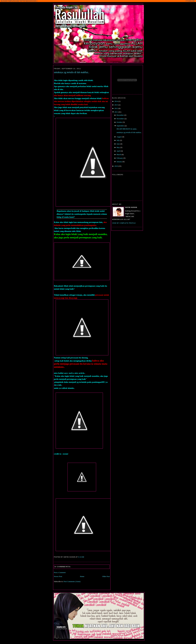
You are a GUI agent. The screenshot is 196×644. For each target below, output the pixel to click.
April (118, 151)
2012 (116, 108)
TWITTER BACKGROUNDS (28, 1)
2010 (116, 166)
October (119, 122)
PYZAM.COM (190, 1)
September (120, 126)
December (120, 115)
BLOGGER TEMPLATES (8, 1)
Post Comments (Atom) (72, 581)
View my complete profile (124, 223)
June (118, 144)
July (118, 140)
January (119, 162)
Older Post (106, 576)
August (119, 137)
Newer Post (58, 576)
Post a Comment (60, 572)
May (118, 147)
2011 (116, 112)
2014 (116, 101)
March (119, 154)
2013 (116, 105)
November (120, 119)
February (120, 158)
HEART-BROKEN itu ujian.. (127, 129)
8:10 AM (81, 557)
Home (82, 576)
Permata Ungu (99, 9)
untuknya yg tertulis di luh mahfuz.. (72, 72)
